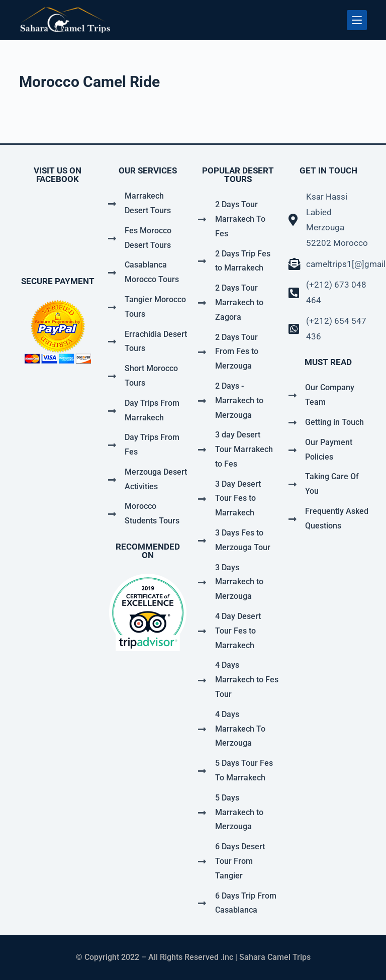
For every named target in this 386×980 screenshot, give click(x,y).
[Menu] (357, 20)
